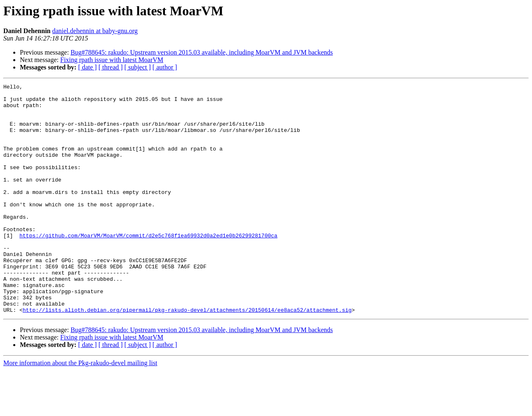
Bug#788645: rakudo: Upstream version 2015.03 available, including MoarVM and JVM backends (202, 52)
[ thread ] (111, 67)
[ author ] (165, 67)
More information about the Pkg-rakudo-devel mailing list (80, 409)
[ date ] (87, 67)
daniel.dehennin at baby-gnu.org (95, 31)
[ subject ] (138, 67)
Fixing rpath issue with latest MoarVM (112, 60)
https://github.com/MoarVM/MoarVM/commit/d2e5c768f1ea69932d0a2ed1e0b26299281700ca (148, 266)
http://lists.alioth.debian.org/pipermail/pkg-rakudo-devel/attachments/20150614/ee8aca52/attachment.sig (187, 356)
